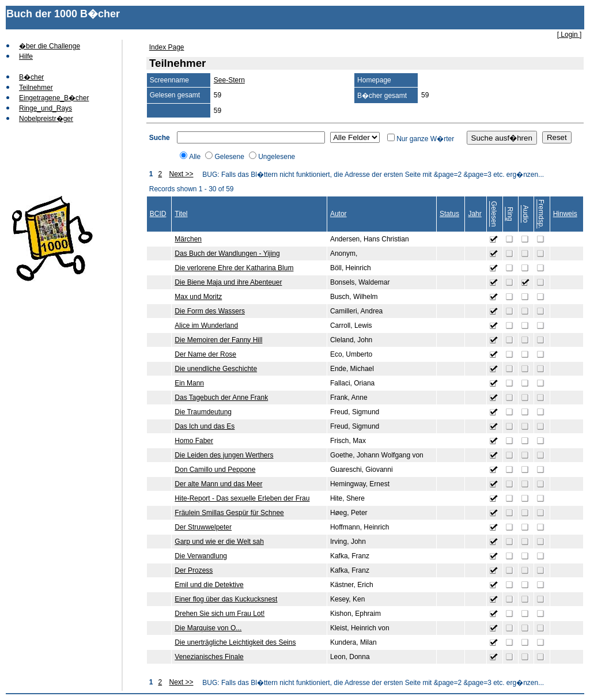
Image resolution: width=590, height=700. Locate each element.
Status (449, 214)
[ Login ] (570, 35)
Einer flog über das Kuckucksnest (226, 599)
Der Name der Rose (205, 354)
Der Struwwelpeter (203, 527)
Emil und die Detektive (209, 585)
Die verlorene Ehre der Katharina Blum (234, 268)
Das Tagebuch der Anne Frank (221, 398)
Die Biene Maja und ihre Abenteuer (228, 282)
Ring (510, 214)
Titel (181, 214)
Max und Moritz (198, 297)
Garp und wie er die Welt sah (219, 542)
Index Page (167, 47)
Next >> (181, 174)
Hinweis (565, 214)
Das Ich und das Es (205, 426)
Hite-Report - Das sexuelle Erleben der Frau (242, 498)
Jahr (474, 214)
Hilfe (26, 56)
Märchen (188, 239)
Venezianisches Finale (209, 657)
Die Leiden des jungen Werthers (224, 455)
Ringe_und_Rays (46, 108)
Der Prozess (194, 570)
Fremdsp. (541, 214)
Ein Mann (189, 383)
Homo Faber (194, 441)
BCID (158, 214)
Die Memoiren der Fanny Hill (218, 340)
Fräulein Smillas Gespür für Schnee (229, 513)
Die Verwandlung (201, 556)
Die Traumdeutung (203, 412)
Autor (339, 214)
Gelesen (494, 214)
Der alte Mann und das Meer (218, 484)
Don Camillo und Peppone (215, 470)
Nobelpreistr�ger (46, 119)
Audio (525, 214)
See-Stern (229, 80)
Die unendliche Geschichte (216, 369)
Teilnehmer (36, 88)
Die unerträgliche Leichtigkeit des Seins (235, 642)
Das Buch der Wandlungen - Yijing (227, 253)
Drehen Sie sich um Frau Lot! (220, 614)
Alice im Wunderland (206, 326)
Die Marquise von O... (208, 628)
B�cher (31, 77)
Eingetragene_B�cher (54, 98)
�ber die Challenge (50, 46)
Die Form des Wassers (210, 311)
